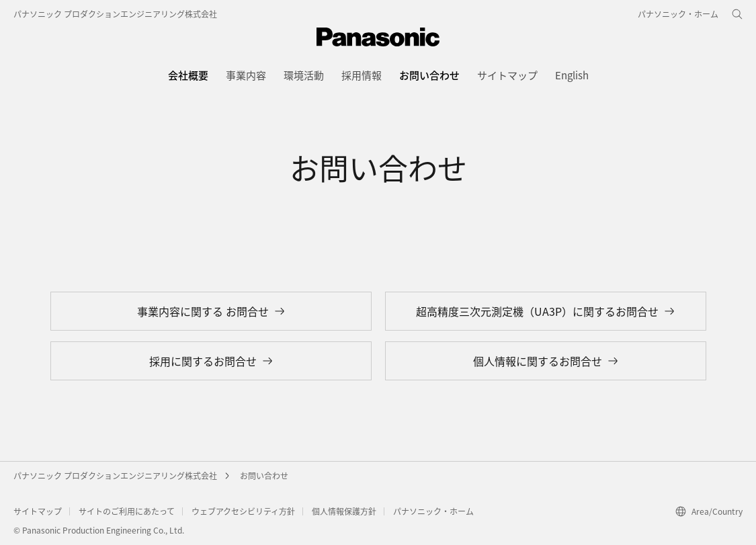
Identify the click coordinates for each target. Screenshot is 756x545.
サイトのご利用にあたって (127, 511)
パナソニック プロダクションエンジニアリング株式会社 (115, 14)
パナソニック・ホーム (433, 511)
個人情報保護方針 (344, 511)
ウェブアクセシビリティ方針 (243, 511)
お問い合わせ (264, 475)
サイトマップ (38, 511)
